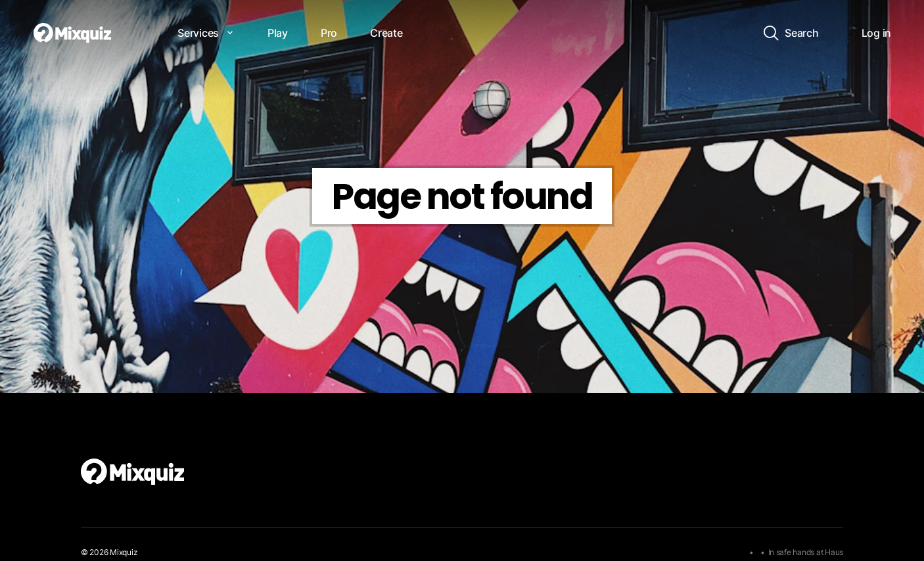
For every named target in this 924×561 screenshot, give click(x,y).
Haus (834, 552)
